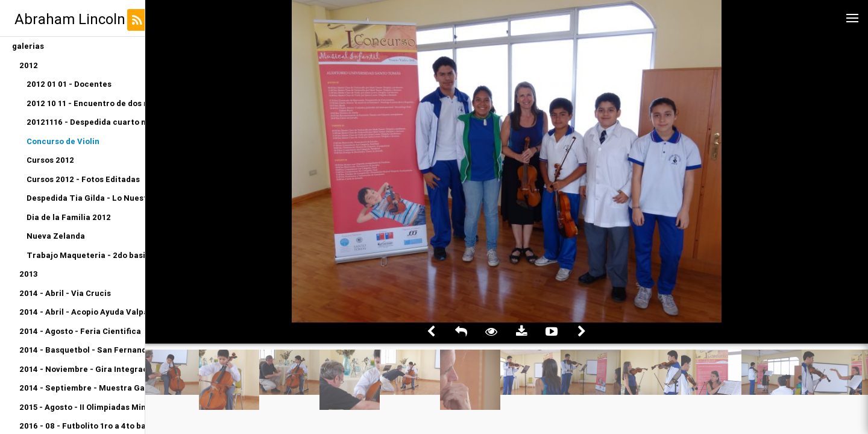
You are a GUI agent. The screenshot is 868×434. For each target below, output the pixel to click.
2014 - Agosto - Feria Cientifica (80, 331)
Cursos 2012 (50, 160)
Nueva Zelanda (56, 236)
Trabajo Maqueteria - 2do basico (86, 255)
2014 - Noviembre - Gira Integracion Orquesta (82, 369)
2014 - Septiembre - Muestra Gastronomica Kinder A (82, 388)
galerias (28, 46)
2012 (29, 65)
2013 (29, 274)
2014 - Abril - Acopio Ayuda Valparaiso (82, 312)
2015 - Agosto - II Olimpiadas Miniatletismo (82, 407)
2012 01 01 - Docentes (69, 84)
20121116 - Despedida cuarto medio (86, 122)
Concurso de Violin (63, 141)
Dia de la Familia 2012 (69, 217)
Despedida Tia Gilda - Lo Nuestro (86, 198)
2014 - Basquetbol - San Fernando (82, 350)
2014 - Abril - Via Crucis (65, 293)
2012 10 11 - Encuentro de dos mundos (86, 103)
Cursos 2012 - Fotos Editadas (83, 179)
